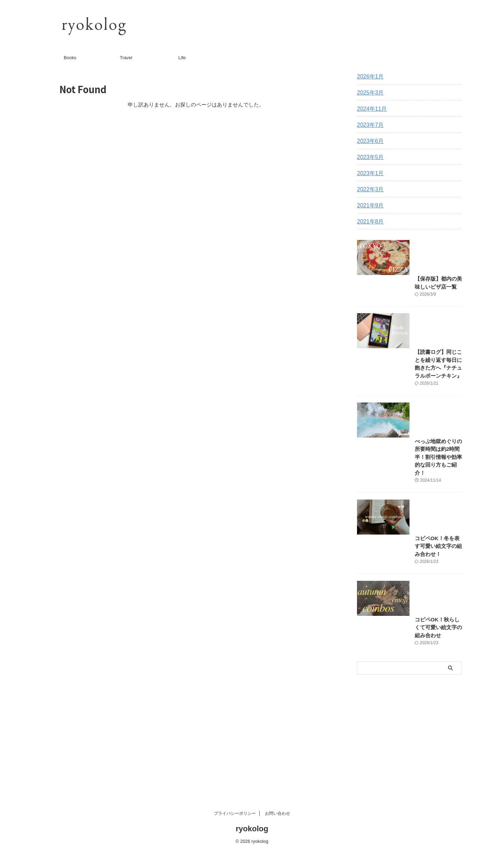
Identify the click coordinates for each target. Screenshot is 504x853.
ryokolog (252, 830)
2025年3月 (369, 93)
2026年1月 (369, 77)
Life (182, 58)
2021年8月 (369, 222)
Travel (126, 58)
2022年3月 (369, 190)
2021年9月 (369, 206)
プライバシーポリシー (235, 815)
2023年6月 (369, 141)
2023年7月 (369, 125)
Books (70, 58)
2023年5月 (369, 157)
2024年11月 (370, 109)
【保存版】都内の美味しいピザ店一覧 (399, 314)
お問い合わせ (278, 815)
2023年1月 (369, 173)
